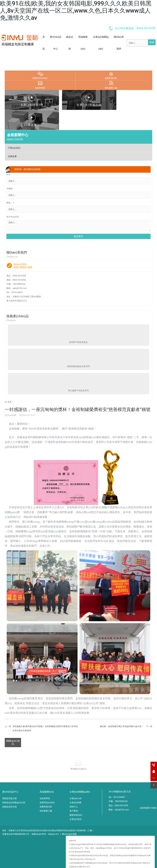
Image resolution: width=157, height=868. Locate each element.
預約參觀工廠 (111, 88)
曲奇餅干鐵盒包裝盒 (78, 322)
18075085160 (19, 264)
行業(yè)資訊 (14, 128)
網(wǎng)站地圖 (69, 814)
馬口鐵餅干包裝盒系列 (78, 370)
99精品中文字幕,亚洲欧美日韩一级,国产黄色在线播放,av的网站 (93, 866)
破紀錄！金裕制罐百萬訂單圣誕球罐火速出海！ (122, 706)
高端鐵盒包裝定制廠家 (18, 44)
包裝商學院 (40, 88)
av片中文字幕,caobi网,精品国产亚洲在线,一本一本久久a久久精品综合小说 (107, 863)
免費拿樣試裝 (111, 78)
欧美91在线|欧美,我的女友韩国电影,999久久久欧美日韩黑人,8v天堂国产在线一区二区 (39, 859)
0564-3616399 (19, 256)
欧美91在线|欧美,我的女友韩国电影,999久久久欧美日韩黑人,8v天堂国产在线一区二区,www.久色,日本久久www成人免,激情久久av (76, 11)
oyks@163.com (20, 268)
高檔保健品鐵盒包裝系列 (78, 346)
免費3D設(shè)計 (40, 78)
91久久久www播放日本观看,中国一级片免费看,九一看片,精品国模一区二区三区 (36, 863)
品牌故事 (12, 136)
